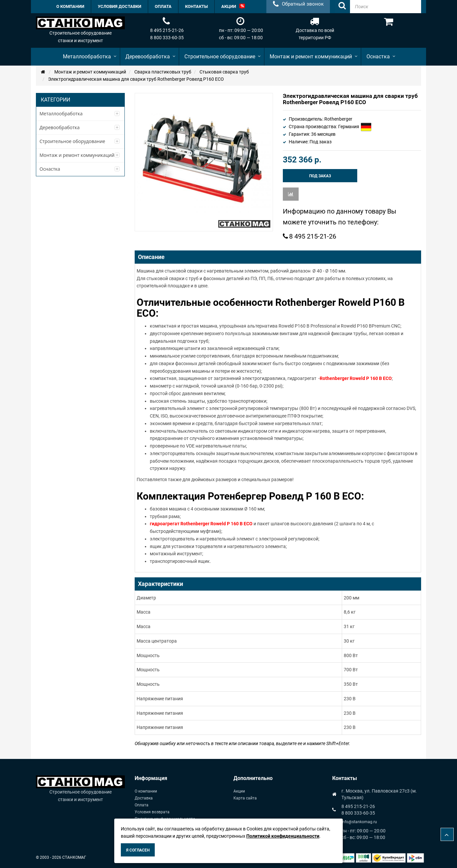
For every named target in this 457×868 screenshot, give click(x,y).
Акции (239, 791)
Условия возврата (152, 812)
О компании (146, 791)
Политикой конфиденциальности (283, 836)
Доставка (144, 798)
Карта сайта (245, 798)
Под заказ (320, 176)
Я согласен (138, 850)
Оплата (142, 805)
